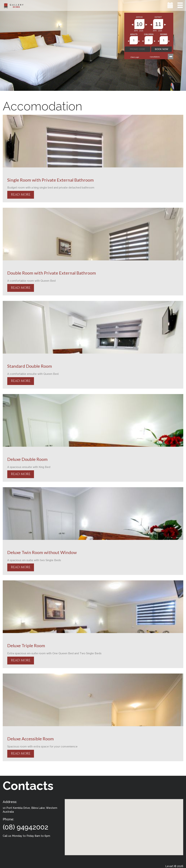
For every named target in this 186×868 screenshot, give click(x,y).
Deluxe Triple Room (26, 645)
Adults (134, 35)
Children (149, 35)
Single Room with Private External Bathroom (50, 180)
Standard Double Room (30, 366)
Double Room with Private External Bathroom (52, 273)
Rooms (164, 35)
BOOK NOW (162, 49)
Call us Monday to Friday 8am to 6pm (26, 836)
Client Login (135, 57)
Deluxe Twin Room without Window (42, 552)
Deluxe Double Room (27, 459)
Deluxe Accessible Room (31, 739)
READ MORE (21, 195)
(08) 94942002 (26, 827)
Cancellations (155, 57)
